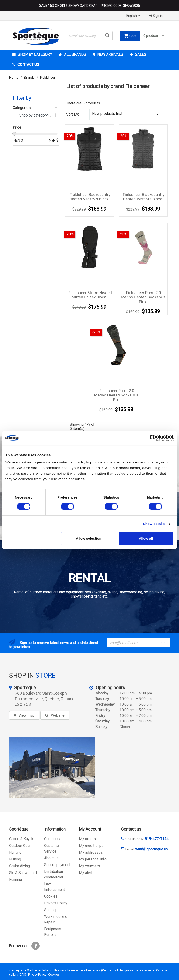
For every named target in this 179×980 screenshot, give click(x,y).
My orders (87, 839)
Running (15, 879)
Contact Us (28, 65)
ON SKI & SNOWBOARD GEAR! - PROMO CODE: (89, 6)
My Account (90, 829)
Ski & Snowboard (23, 873)
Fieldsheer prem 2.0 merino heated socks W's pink (143, 297)
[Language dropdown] (134, 16)
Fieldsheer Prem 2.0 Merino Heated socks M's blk (116, 395)
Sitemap (51, 910)
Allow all (146, 538)
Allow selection (89, 538)
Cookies (51, 896)
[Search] (89, 36)
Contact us (53, 839)
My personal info (93, 859)
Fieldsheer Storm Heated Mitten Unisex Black (90, 295)
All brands (75, 55)
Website (58, 715)
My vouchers (89, 866)
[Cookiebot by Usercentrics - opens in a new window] (153, 438)
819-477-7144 (157, 839)
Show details (154, 524)
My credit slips (91, 846)
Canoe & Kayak (21, 839)
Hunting (15, 852)
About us (51, 858)
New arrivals (110, 55)
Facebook (36, 946)
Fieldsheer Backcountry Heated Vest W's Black (90, 197)
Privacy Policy (56, 903)
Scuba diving (19, 866)
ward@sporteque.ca (151, 849)
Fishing (15, 859)
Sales (140, 55)
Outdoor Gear (20, 846)
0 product (154, 36)
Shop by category (34, 55)
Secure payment (57, 865)
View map (26, 715)
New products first (126, 114)
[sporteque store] (52, 768)
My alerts (87, 873)
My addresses (91, 852)
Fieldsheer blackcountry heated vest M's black (144, 197)
